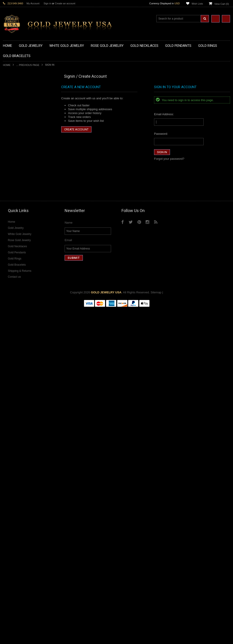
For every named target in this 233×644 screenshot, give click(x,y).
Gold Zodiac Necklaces (18, 142)
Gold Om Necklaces (16, 119)
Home (7, 65)
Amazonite (10, 488)
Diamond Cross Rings (17, 457)
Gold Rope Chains (15, 308)
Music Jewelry (12, 381)
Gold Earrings (12, 277)
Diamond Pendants (16, 426)
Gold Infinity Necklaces (18, 116)
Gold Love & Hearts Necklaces (23, 131)
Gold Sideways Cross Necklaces (24, 139)
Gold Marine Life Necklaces (21, 100)
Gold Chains (11, 300)
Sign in (47, 3)
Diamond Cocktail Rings (19, 465)
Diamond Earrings (15, 446)
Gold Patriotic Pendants (19, 166)
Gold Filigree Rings (16, 215)
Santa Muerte (12, 323)
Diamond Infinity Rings (18, 473)
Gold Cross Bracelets (17, 288)
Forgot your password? (169, 159)
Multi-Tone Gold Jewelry (19, 396)
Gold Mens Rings (14, 258)
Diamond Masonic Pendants (22, 438)
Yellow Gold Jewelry (16, 384)
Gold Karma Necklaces (18, 123)
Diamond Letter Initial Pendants (24, 434)
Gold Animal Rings (15, 223)
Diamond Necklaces (16, 403)
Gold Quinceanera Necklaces (22, 135)
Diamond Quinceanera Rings (22, 461)
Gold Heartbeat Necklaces (20, 108)
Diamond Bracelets (15, 450)
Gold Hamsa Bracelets (18, 292)
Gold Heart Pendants (17, 181)
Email (68, 575)
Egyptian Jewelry (14, 319)
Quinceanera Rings (16, 227)
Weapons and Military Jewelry (23, 357)
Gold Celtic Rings (14, 238)
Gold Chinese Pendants (19, 150)
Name (69, 558)
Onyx (6, 503)
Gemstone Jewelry (15, 484)
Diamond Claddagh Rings (20, 476)
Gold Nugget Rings (15, 261)
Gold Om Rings (13, 265)
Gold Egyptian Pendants (19, 200)
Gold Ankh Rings (14, 231)
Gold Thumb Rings (15, 269)
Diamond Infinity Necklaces (21, 419)
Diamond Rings (13, 453)
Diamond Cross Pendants (20, 430)
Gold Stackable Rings (17, 219)
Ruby (6, 507)
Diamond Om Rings (16, 480)
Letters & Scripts (14, 377)
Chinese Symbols (14, 353)
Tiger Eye (9, 515)
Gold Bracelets (13, 281)
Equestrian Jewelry (15, 361)
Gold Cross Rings (15, 242)
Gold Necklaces (13, 93)
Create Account (76, 129)
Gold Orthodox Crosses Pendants (25, 188)
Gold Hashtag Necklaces (19, 104)
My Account (33, 3)
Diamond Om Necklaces (19, 423)
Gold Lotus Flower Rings (19, 254)
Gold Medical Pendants (18, 158)
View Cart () (222, 4)
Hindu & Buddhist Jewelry (20, 338)
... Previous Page (28, 65)
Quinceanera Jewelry (17, 350)
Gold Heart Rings (14, 246)
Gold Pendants (13, 146)
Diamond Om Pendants (18, 442)
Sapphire (9, 511)
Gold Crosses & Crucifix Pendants (25, 177)
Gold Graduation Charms (19, 154)
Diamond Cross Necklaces (20, 407)
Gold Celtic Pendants (17, 173)
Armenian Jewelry (15, 315)
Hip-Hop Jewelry (14, 365)
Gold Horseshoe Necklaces (21, 112)
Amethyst (9, 492)
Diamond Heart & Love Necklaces (25, 411)
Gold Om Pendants (16, 192)
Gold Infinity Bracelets (17, 296)
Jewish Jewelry (13, 346)
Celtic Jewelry (12, 327)
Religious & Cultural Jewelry (21, 311)
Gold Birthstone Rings (17, 235)
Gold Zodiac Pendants (18, 162)
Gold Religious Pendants (19, 169)
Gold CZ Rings (13, 211)
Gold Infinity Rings (15, 250)
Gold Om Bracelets (15, 284)
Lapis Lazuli (11, 499)
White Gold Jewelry (16, 388)
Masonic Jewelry (14, 334)
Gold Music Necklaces (18, 127)
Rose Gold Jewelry (15, 392)
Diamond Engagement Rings (22, 469)
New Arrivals (11, 85)
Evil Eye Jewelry (14, 369)
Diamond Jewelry (14, 400)
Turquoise (9, 519)
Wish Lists (197, 4)
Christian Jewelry (14, 331)
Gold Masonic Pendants (19, 196)
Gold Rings (10, 208)
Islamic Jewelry (13, 342)
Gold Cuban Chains (16, 304)
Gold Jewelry (11, 89)
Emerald (8, 495)
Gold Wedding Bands (17, 273)
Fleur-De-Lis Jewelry (16, 373)
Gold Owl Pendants (16, 204)
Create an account (65, 3)
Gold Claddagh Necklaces (20, 96)
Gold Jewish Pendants (18, 185)
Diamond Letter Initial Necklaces (24, 415)
